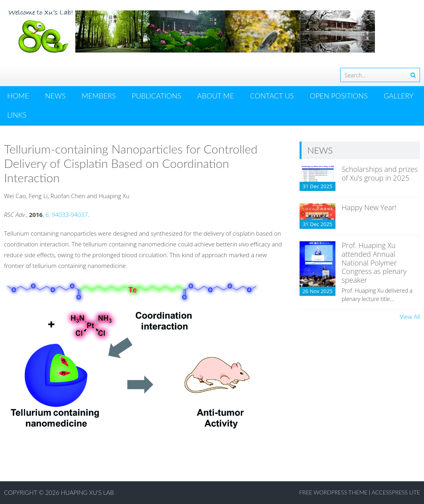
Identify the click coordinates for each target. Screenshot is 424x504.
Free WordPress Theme (333, 492)
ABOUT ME (215, 96)
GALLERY (399, 96)
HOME (18, 96)
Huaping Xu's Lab (88, 492)
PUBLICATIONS (156, 96)
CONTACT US (272, 96)
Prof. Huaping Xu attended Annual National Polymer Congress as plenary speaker (374, 262)
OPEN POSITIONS (339, 96)
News (55, 96)
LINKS (17, 115)
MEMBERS (99, 96)
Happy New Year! (369, 207)
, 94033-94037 (67, 215)
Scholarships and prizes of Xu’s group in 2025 (380, 173)
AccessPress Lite (396, 492)
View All (410, 317)
